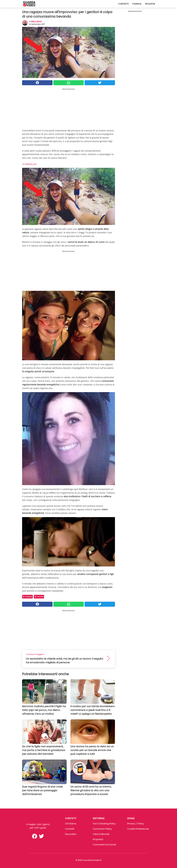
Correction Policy (102, 829)
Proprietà (98, 839)
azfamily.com (31, 164)
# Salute (27, 597)
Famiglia (137, 4)
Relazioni (150, 4)
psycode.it (71, 834)
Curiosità (123, 4)
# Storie (39, 597)
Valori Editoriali (101, 834)
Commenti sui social (104, 845)
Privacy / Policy (136, 824)
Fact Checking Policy (104, 824)
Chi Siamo (71, 824)
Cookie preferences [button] (138, 829)
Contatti (70, 829)
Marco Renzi (36, 21)
